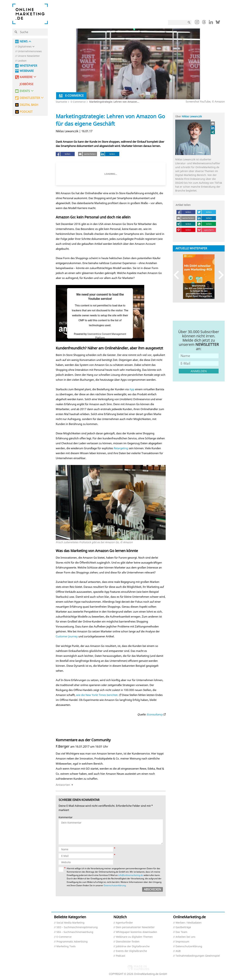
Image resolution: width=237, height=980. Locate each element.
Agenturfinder (124, 923)
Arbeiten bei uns (185, 937)
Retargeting (121, 448)
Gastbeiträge (183, 927)
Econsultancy (155, 714)
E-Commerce (78, 102)
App (132, 389)
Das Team (181, 932)
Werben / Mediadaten (189, 923)
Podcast (121, 956)
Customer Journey (67, 636)
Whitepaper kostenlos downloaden (137, 932)
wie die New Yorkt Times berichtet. (97, 695)
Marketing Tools (66, 946)
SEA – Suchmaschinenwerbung (75, 932)
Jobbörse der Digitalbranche (133, 946)
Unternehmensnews (30, 51)
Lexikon (22, 61)
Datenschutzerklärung (115, 885)
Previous (178, 275)
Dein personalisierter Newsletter (135, 927)
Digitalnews (25, 47)
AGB (178, 951)
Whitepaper (28, 66)
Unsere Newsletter (29, 56)
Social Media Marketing (70, 923)
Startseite (61, 102)
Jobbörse (27, 84)
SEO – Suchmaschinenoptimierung (77, 927)
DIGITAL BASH (29, 105)
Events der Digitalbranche (131, 951)
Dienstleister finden (128, 942)
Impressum (182, 942)
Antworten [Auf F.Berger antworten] (63, 785)
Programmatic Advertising (72, 942)
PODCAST (26, 112)
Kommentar (66, 817)
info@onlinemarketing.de (131, 875)
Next (219, 275)
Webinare (27, 71)
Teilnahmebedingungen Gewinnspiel (198, 956)
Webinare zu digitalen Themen (134, 937)
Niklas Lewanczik (192, 116)
